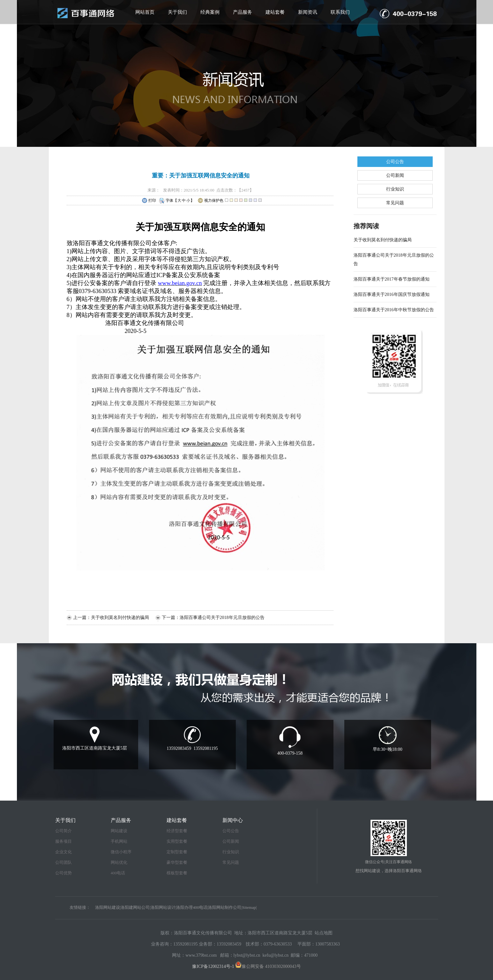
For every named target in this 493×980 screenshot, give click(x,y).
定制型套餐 (177, 852)
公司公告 (395, 162)
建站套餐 (275, 12)
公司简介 (63, 831)
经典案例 (210, 12)
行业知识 (395, 189)
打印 (149, 201)
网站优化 (119, 862)
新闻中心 (233, 820)
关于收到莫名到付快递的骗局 (120, 618)
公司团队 (63, 862)
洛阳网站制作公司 (225, 907)
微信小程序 (121, 852)
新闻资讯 (308, 12)
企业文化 (63, 852)
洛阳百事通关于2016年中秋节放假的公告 (394, 310)
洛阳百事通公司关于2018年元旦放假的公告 (222, 618)
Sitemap (249, 907)
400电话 (118, 873)
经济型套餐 (177, 831)
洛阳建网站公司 (135, 907)
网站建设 (119, 831)
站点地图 (324, 933)
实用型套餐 (177, 841)
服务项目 (63, 841)
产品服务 (243, 12)
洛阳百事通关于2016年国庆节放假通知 (392, 294)
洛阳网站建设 (108, 907)
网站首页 (145, 12)
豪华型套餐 (177, 862)
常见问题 (395, 203)
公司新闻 (395, 175)
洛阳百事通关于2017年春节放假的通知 (392, 279)
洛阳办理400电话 (192, 907)
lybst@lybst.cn (247, 955)
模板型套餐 (177, 873)
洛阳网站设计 (163, 907)
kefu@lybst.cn (276, 955)
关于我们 (177, 12)
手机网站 (119, 841)
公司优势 (63, 873)
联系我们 (340, 12)
